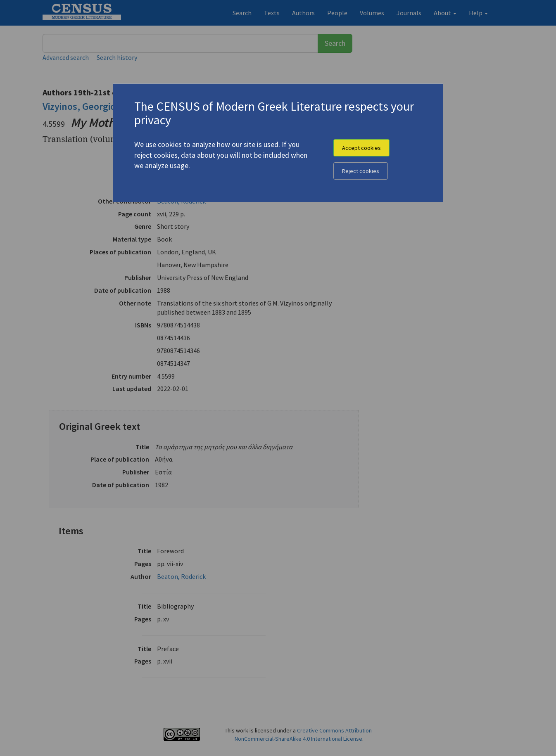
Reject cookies (361, 171)
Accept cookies (361, 148)
